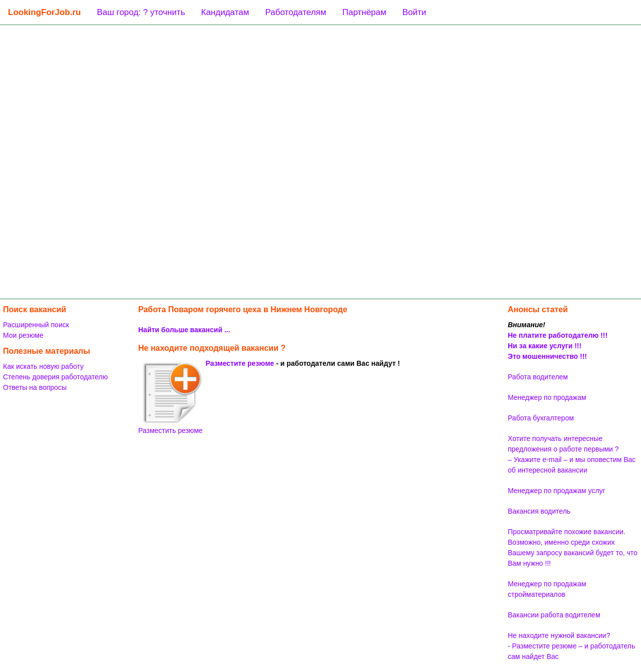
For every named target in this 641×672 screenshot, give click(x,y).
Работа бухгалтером (541, 418)
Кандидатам (225, 12)
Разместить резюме (171, 398)
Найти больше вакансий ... (184, 330)
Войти (414, 12)
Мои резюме (23, 335)
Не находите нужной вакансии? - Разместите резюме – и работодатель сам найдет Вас (571, 646)
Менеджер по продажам (547, 397)
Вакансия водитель (539, 511)
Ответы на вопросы (35, 387)
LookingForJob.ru (44, 12)
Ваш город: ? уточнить (141, 12)
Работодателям (295, 12)
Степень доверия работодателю (55, 377)
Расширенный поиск (36, 325)
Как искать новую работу (43, 366)
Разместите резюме (240, 363)
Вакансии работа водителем (554, 615)
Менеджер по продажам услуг (557, 491)
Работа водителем (538, 377)
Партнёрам (364, 12)
